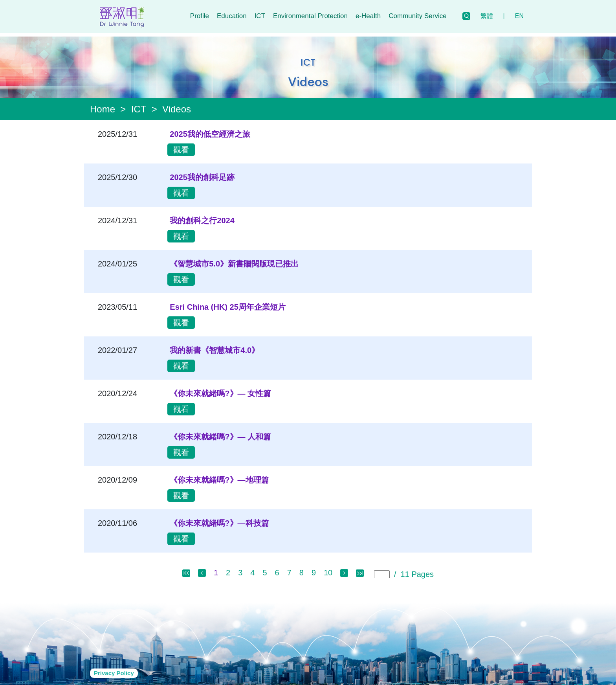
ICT (260, 16)
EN (519, 16)
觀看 (181, 146)
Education (232, 16)
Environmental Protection (310, 16)
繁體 (487, 16)
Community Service (417, 16)
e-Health (368, 16)
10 (328, 569)
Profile (200, 16)
